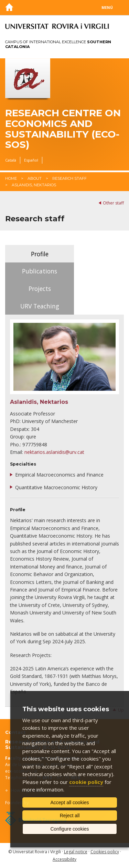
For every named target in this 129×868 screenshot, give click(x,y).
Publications (40, 271)
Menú (107, 8)
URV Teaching (40, 306)
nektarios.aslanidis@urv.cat (54, 452)
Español (31, 160)
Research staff (69, 178)
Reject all (70, 816)
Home (11, 178)
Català (11, 160)
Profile (40, 254)
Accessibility (64, 859)
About (35, 178)
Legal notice (76, 852)
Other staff (113, 203)
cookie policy (86, 782)
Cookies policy (105, 852)
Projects (40, 289)
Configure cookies (69, 829)
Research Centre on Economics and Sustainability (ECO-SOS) (63, 129)
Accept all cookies (69, 802)
